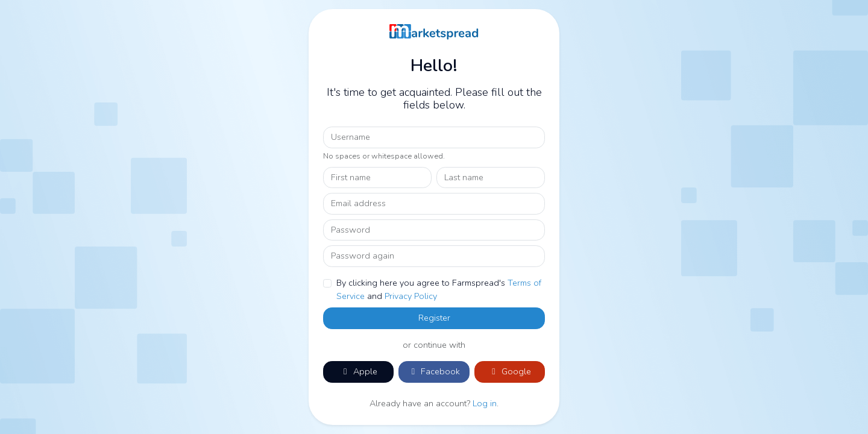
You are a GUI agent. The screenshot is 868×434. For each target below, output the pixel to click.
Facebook (434, 371)
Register (434, 318)
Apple (359, 371)
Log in (485, 403)
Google (510, 371)
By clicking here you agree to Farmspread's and (439, 289)
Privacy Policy (411, 296)
